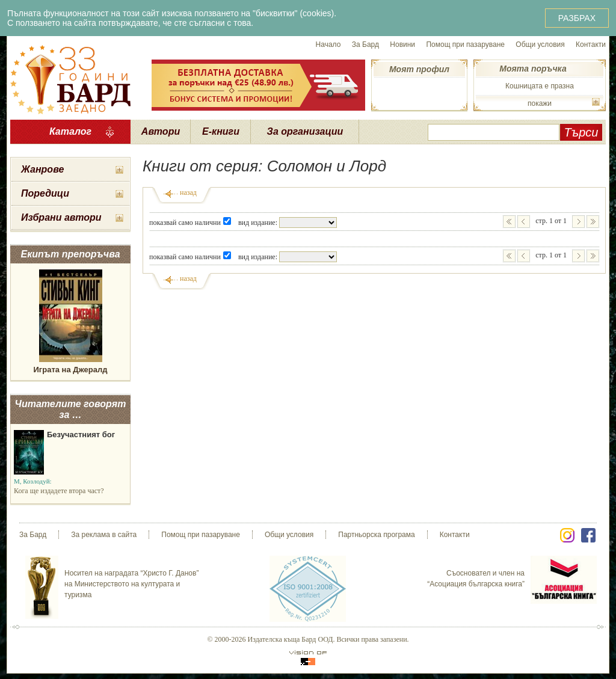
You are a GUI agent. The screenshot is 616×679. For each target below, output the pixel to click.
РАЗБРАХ (577, 18)
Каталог (70, 131)
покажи (540, 103)
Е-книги (221, 131)
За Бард (365, 45)
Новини (402, 45)
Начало (328, 45)
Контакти (591, 45)
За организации (305, 131)
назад (188, 192)
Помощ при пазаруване (465, 45)
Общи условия (540, 45)
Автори (161, 131)
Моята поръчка (533, 69)
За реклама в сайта (104, 535)
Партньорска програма (376, 535)
